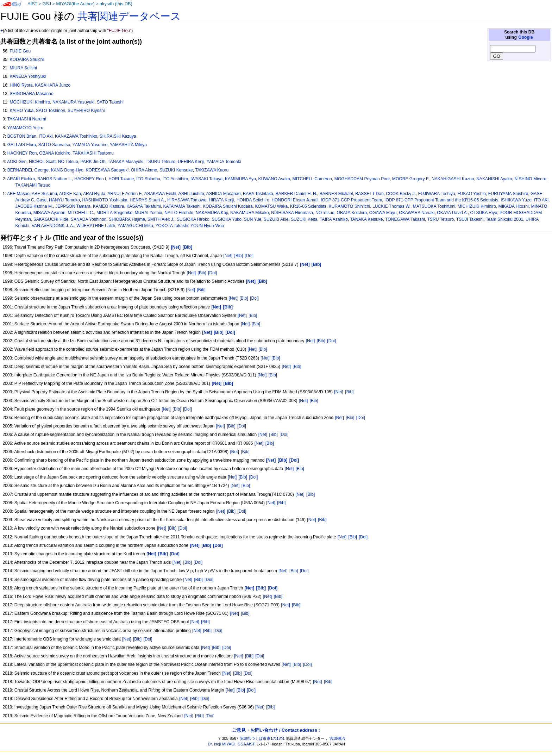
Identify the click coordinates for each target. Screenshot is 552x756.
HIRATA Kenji (221, 200)
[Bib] (239, 256)
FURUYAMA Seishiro (508, 194)
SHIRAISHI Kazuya (118, 136)
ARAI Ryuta (94, 194)
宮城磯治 (337, 738)
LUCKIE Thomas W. (391, 206)
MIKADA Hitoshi (514, 206)
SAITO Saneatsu (54, 145)
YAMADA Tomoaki (224, 162)
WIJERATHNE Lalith (96, 226)
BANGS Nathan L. (55, 179)
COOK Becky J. (401, 194)
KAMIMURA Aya (240, 179)
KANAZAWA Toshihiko (76, 136)
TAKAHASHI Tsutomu (93, 153)
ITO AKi (541, 200)
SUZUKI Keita (304, 219)
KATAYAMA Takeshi (182, 206)
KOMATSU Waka (272, 206)
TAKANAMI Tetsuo (33, 185)
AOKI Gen (17, 162)
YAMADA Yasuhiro (90, 145)
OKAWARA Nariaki (417, 213)
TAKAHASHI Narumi (26, 119)
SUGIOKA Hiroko (193, 219)
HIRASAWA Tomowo (187, 200)
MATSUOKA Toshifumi (434, 206)
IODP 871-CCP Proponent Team (351, 200)
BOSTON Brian (22, 136)
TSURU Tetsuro (161, 162)
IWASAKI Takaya (206, 179)
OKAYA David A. (452, 213)
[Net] (228, 256)
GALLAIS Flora (22, 145)
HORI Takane (121, 179)
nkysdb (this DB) (116, 4)
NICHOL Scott (42, 162)
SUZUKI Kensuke (176, 170)
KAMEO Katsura (109, 206)
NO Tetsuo (68, 162)
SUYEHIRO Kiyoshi (86, 111)
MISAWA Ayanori (49, 213)
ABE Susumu (44, 194)
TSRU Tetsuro (441, 219)
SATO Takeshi (110, 102)
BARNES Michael (336, 194)
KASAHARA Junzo (53, 85)
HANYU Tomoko (64, 200)
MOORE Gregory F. (411, 179)
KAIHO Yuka (21, 111)
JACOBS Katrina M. (34, 206)
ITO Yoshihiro (175, 179)
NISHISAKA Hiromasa (292, 213)
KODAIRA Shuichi (27, 60)
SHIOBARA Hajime (127, 219)
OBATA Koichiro (352, 213)
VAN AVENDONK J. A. (53, 226)
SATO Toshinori (51, 111)
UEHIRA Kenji (191, 162)
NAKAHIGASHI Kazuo (453, 179)
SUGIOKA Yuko (227, 219)
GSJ (47, 4)
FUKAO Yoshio (472, 194)
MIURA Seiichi (23, 68)
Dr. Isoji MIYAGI (222, 744)
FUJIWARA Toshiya (437, 194)
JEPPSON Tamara (73, 206)
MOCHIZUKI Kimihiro (30, 102)
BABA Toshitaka (258, 194)
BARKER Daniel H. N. (296, 194)
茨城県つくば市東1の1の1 (262, 738)
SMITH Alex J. (161, 219)
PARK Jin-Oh (93, 162)
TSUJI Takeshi (470, 219)
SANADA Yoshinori (89, 219)
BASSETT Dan (369, 194)
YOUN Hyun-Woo (207, 226)
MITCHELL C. (81, 213)
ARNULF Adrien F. (125, 194)
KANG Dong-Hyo (67, 170)
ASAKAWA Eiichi (160, 194)
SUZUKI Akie (276, 219)
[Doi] (249, 256)
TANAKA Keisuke (366, 219)
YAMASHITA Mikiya (128, 145)
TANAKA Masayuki (126, 162)
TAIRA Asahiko (334, 219)
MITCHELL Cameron (312, 179)
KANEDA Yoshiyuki (28, 76)
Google (526, 37)
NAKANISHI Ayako (494, 179)
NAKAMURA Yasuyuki (73, 102)
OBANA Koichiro (55, 153)
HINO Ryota (21, 85)
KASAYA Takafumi (143, 206)
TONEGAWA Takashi (405, 219)
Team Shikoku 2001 (504, 219)
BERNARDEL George (28, 170)
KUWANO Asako (274, 179)
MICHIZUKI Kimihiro (477, 206)
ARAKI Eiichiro (21, 179)
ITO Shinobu (148, 179)
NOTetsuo (325, 213)
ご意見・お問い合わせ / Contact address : (276, 730)
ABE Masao (18, 194)
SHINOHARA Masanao (31, 94)
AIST (32, 4)
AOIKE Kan (70, 194)
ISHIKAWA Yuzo (516, 200)
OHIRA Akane (144, 170)
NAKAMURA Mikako (250, 213)
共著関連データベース (129, 16)
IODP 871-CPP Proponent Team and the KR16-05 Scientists (441, 200)
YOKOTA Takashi (172, 226)
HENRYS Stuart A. (147, 200)
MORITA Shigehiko (114, 213)
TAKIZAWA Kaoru (212, 170)
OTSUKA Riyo (484, 213)
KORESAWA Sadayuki (107, 170)
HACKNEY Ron (22, 153)
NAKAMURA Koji (212, 213)
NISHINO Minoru (530, 179)
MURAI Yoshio (149, 213)
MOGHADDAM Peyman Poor (362, 179)
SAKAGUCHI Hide (51, 219)
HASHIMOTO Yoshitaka (105, 200)
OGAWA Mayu (383, 213)
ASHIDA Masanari (223, 194)
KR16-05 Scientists (308, 206)
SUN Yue (253, 219)
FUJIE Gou (20, 51)
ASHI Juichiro (191, 194)
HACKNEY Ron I (90, 179)
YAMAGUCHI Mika (135, 226)
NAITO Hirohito (179, 213)
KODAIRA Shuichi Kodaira (228, 206)
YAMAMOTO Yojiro (25, 128)
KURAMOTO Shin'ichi (350, 206)
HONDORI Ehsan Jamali (295, 200)
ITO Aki (46, 136)
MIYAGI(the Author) (75, 4)
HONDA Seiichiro (253, 200)
